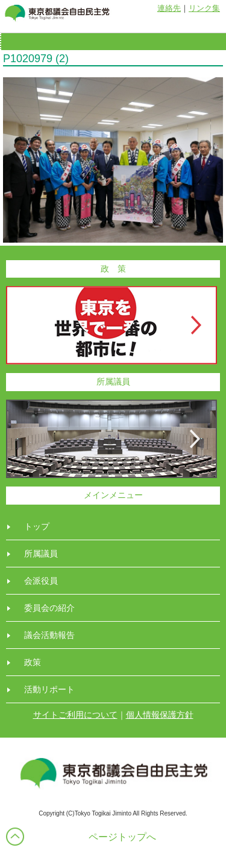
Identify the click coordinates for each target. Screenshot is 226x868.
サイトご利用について (75, 715)
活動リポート (49, 689)
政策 (33, 662)
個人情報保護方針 (160, 715)
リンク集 (204, 8)
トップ (37, 526)
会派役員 (41, 581)
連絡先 (169, 8)
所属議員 (41, 554)
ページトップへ (122, 837)
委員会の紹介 (49, 608)
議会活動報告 (49, 635)
